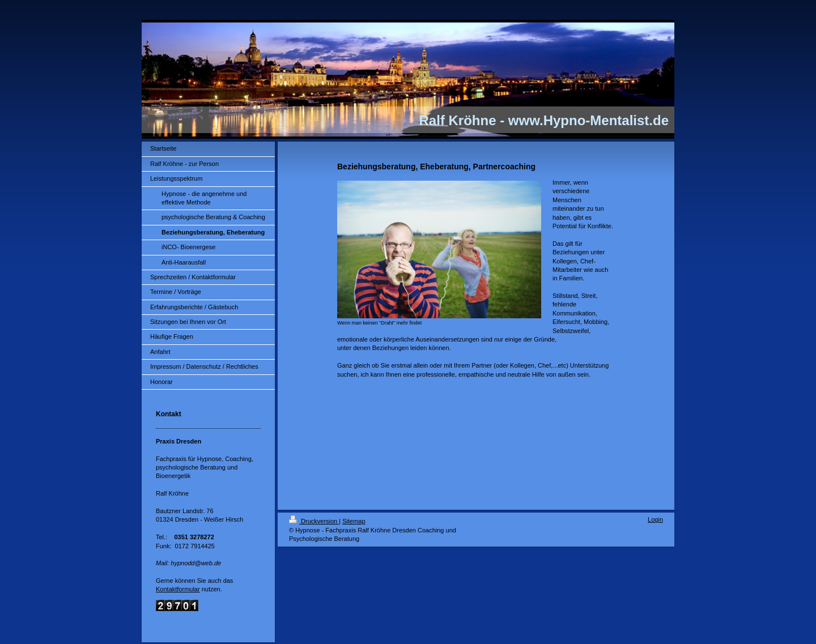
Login (655, 519)
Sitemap (354, 521)
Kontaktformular (178, 589)
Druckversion (314, 521)
